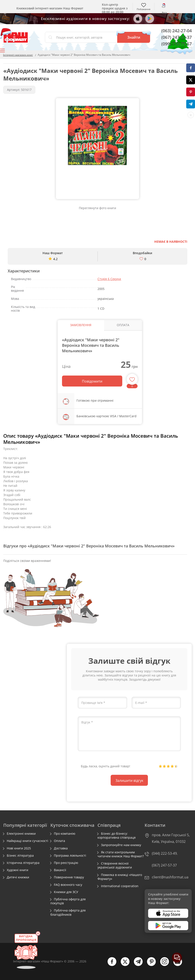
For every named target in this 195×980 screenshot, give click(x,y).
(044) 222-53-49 (164, 853)
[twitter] (123, 965)
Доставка (61, 848)
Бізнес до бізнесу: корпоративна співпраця (117, 836)
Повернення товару (69, 877)
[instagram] (162, 965)
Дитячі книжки (18, 877)
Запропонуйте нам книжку (121, 845)
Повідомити (92, 381)
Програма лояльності (70, 856)
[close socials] (191, 115)
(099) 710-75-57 (176, 44)
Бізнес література (20, 856)
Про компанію (65, 834)
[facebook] (110, 965)
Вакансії (60, 870)
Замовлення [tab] (81, 325)
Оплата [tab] (123, 325)
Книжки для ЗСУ (66, 892)
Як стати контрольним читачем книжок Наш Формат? (121, 854)
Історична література (23, 863)
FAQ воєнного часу (68, 885)
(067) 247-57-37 (176, 37)
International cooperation (120, 886)
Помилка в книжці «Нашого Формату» (120, 877)
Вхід (164, 12)
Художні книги (18, 870)
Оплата (59, 841)
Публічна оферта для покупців (68, 901)
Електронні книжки (21, 834)
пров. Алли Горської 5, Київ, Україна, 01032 (171, 838)
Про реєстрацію (66, 863)
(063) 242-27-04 (176, 31)
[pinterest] (149, 965)
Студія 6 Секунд (109, 279)
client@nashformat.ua (170, 877)
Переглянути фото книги (97, 208)
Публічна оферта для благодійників (68, 912)
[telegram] (136, 965)
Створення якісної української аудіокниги (115, 865)
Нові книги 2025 (19, 848)
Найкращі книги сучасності (27, 841)
